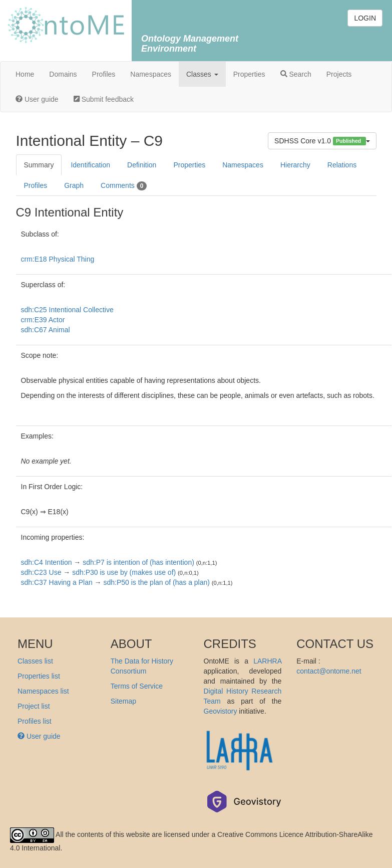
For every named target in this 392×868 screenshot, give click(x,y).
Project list (34, 706)
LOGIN (365, 18)
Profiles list (35, 721)
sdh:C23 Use (41, 572)
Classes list (35, 661)
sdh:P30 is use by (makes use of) (124, 572)
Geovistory (221, 711)
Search (296, 74)
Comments (124, 186)
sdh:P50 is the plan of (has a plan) (156, 582)
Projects (339, 74)
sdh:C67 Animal (46, 330)
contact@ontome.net (329, 671)
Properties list (39, 676)
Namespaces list (43, 691)
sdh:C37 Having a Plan (57, 582)
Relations (342, 165)
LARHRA (267, 661)
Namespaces (151, 74)
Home (25, 74)
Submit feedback (104, 99)
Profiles (104, 74)
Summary (39, 165)
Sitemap (123, 701)
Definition (142, 165)
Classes (202, 74)
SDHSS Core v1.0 (322, 141)
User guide (37, 99)
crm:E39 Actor (43, 320)
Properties (249, 74)
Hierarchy (295, 165)
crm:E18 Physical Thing (58, 259)
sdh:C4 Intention (47, 562)
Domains (63, 74)
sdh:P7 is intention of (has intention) (138, 562)
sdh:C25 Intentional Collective (67, 310)
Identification (90, 165)
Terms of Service (137, 686)
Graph (74, 185)
